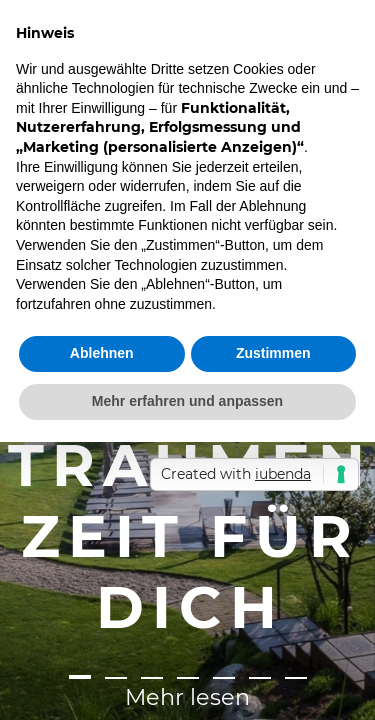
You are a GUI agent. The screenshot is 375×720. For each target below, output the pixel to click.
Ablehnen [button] (102, 353)
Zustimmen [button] (273, 353)
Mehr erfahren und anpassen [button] (187, 401)
